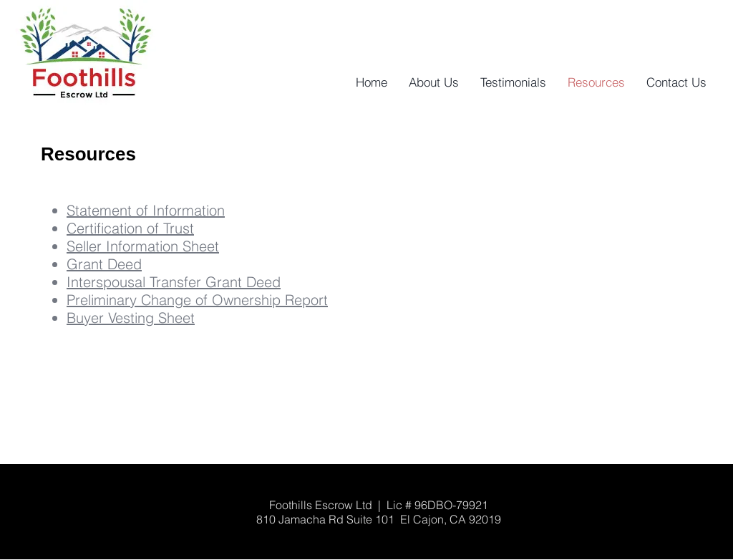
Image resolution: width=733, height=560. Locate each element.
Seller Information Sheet (143, 246)
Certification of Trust (130, 228)
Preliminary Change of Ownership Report (197, 300)
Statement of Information (146, 210)
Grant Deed (104, 264)
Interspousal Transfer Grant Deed (174, 282)
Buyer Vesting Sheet (131, 318)
